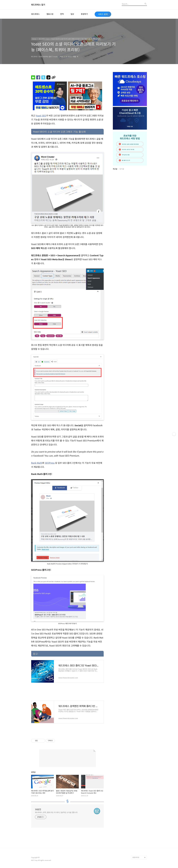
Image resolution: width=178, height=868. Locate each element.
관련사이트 (136, 857)
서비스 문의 (103, 14)
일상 (72, 14)
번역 (62, 14)
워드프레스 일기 (38, 5)
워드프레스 (35, 14)
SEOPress (50, 463)
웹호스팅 (50, 14)
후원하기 (84, 14)
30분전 (38, 809)
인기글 (122, 169)
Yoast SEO (41, 116)
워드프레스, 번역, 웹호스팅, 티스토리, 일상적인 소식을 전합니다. (56, 812)
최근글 (115, 169)
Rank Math (37, 463)
